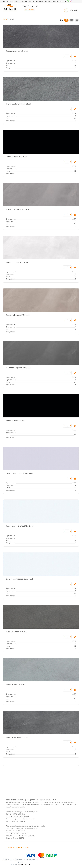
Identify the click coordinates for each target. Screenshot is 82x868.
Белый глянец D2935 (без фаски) (19, 579)
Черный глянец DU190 (15, 420)
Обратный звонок (29, 9)
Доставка (25, 2)
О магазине (39, 2)
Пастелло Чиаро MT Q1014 (17, 262)
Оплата (32, 2)
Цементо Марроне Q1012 (16, 632)
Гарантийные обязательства (19, 848)
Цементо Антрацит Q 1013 (17, 737)
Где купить (16, 2)
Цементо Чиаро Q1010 (15, 684)
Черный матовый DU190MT (17, 157)
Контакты (63, 2)
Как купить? (7, 2)
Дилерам (55, 2)
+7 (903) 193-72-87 (30, 6)
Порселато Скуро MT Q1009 (17, 51)
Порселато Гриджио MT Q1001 (19, 104)
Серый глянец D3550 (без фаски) (19, 473)
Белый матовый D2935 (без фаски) (20, 526)
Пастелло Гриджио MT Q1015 (18, 209)
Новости (47, 2)
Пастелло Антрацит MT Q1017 (18, 368)
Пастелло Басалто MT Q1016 (18, 315)
